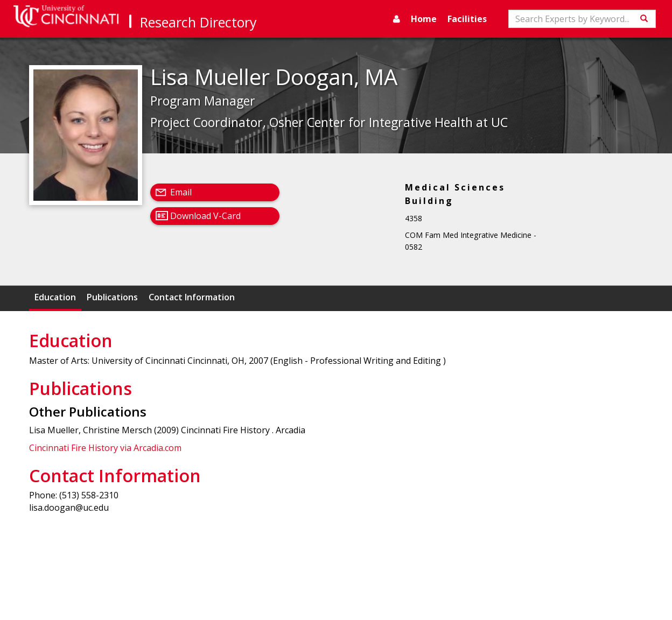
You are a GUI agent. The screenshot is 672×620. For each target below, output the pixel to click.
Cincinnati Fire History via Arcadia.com (105, 448)
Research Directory (198, 22)
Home (424, 19)
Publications (112, 297)
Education (55, 297)
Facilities (467, 19)
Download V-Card (205, 216)
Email (181, 192)
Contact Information (192, 297)
